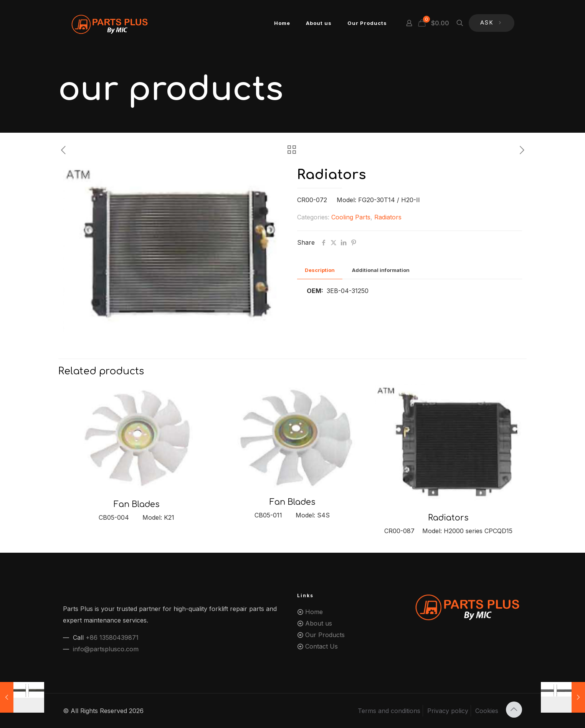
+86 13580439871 (112, 637)
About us (319, 623)
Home (314, 612)
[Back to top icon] (514, 710)
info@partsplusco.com (106, 649)
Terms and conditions (389, 711)
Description (320, 270)
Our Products (325, 635)
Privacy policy (448, 711)
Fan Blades (136, 504)
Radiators (388, 217)
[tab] (320, 270)
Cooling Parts (351, 217)
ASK (492, 23)
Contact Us (321, 646)
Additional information (381, 270)
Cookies (487, 711)
